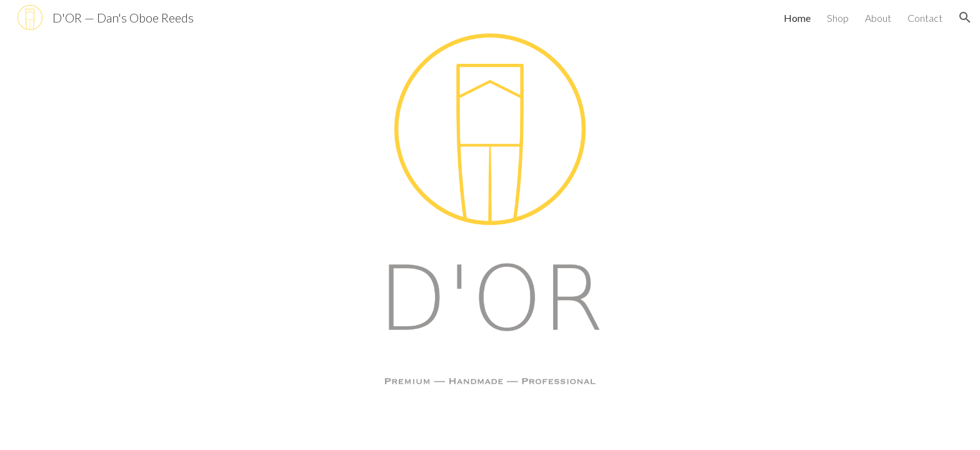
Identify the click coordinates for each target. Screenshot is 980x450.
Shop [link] (838, 18)
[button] (965, 17)
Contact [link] (925, 18)
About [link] (878, 18)
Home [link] (797, 18)
